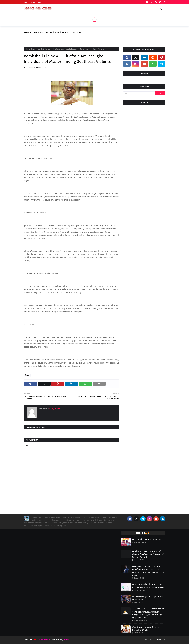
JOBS (57, 33)
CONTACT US (76, 33)
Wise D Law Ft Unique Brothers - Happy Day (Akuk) (146, 628)
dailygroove (31, 67)
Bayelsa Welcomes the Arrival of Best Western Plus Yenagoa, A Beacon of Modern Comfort (148, 554)
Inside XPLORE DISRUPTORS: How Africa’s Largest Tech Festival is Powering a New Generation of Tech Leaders (148, 571)
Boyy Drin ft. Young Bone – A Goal (147, 539)
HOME (28, 33)
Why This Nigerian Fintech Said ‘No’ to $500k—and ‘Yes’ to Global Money (148, 586)
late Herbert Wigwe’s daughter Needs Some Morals (149, 598)
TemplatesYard (45, 640)
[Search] (139, 93)
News (33, 49)
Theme (66, 640)
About (33, 2)
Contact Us (161, 640)
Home (26, 2)
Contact (40, 2)
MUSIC (66, 33)
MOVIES (39, 33)
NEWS (49, 33)
